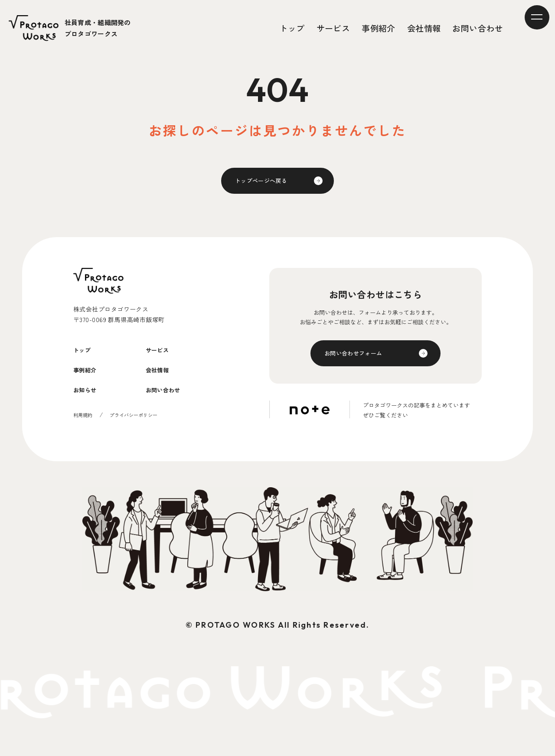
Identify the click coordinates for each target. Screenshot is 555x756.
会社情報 (424, 28)
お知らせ (89, 405)
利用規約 (84, 431)
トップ (292, 28)
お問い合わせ (478, 28)
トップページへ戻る (267, 183)
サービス (333, 28)
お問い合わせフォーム (360, 360)
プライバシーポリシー (137, 431)
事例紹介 (379, 28)
